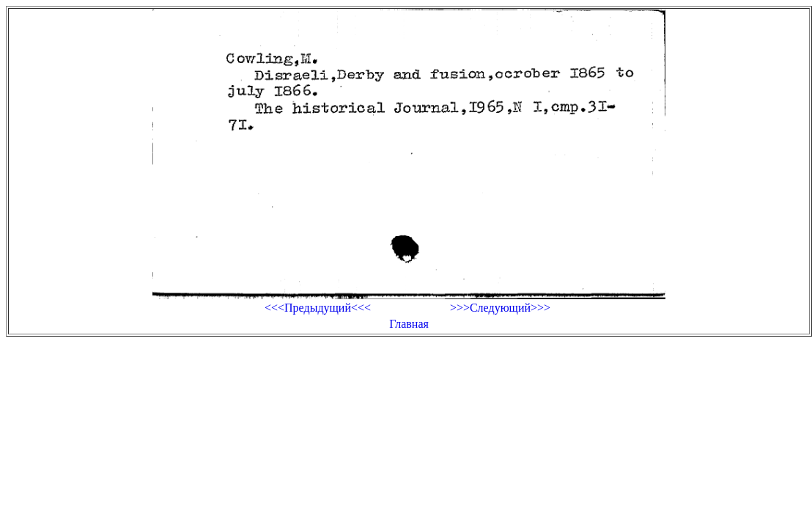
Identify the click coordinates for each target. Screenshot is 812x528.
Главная (409, 324)
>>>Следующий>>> (500, 308)
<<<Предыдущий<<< (318, 308)
